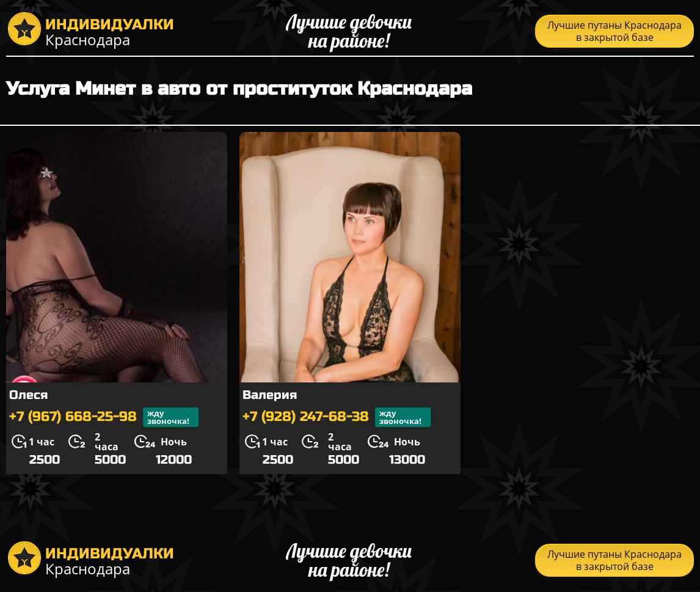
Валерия (270, 395)
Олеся (28, 395)
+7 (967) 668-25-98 (104, 417)
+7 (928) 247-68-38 (337, 417)
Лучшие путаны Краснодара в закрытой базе (614, 31)
